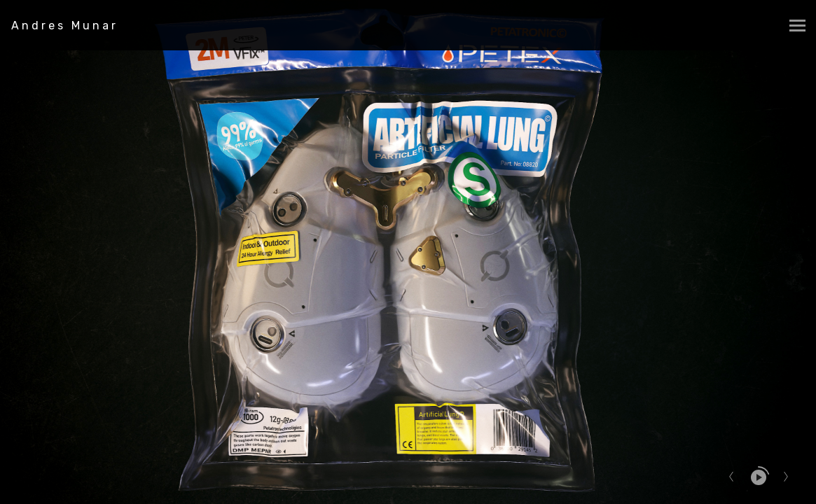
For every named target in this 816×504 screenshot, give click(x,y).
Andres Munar (65, 26)
